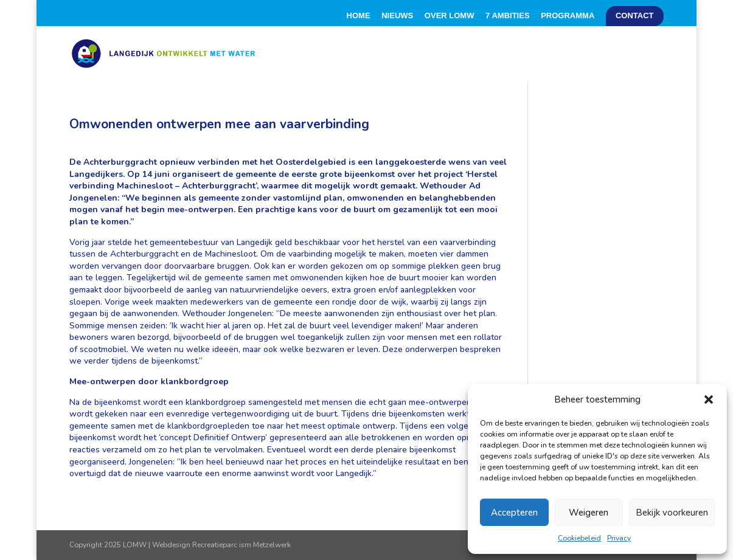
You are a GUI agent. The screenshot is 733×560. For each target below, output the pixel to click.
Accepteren (514, 513)
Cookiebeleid (579, 538)
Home (359, 16)
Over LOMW (450, 16)
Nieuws (397, 16)
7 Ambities (507, 16)
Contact (635, 16)
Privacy (619, 538)
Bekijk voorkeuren (672, 513)
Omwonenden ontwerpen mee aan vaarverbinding (219, 124)
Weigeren (589, 513)
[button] (709, 399)
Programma (568, 16)
